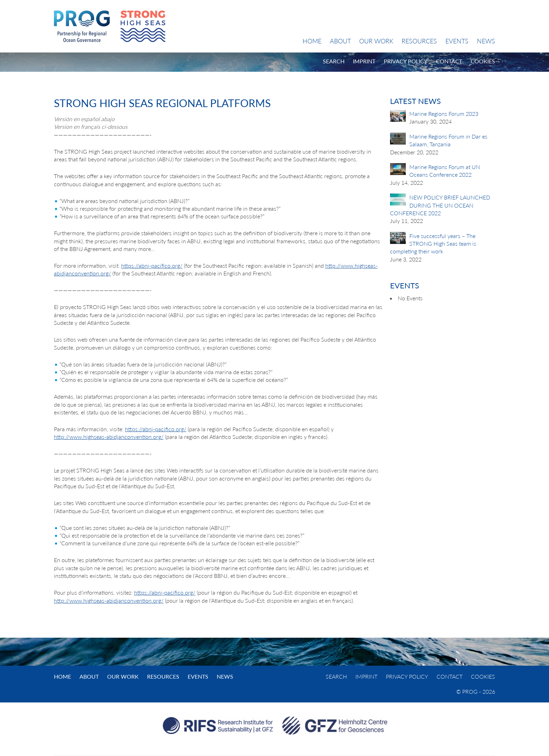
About (340, 41)
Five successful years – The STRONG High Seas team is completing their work (433, 244)
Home (312, 41)
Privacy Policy (406, 61)
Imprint (364, 61)
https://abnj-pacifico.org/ (152, 265)
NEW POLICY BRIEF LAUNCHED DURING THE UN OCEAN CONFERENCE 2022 (440, 205)
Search (334, 61)
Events (457, 41)
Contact (449, 61)
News (486, 41)
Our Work (376, 41)
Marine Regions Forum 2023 (444, 114)
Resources (419, 41)
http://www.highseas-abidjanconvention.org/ (109, 437)
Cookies (483, 61)
